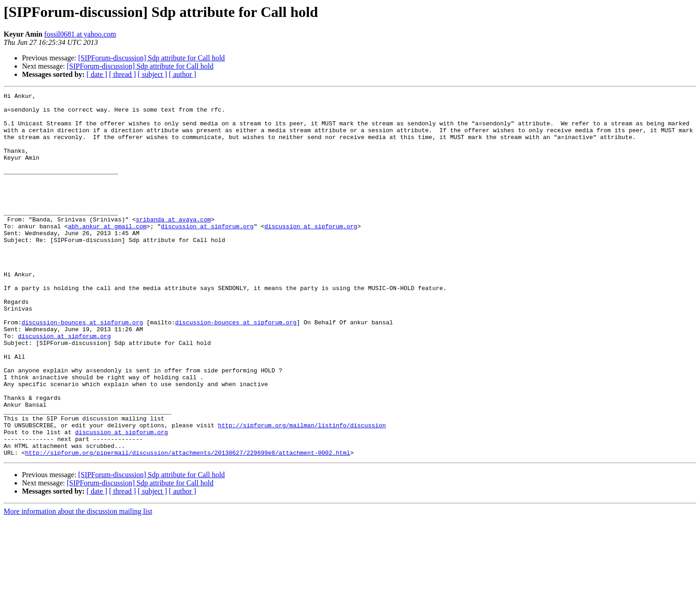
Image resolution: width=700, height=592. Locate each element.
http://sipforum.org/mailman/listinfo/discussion (302, 492)
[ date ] (97, 74)
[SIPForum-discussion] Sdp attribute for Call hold (152, 58)
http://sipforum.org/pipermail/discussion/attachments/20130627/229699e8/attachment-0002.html (188, 525)
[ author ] (183, 74)
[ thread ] (122, 74)
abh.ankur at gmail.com (107, 253)
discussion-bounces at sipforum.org (82, 369)
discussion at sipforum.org (207, 253)
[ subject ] (152, 74)
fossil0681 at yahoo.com (80, 34)
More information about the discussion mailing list (78, 584)
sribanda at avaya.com (174, 245)
